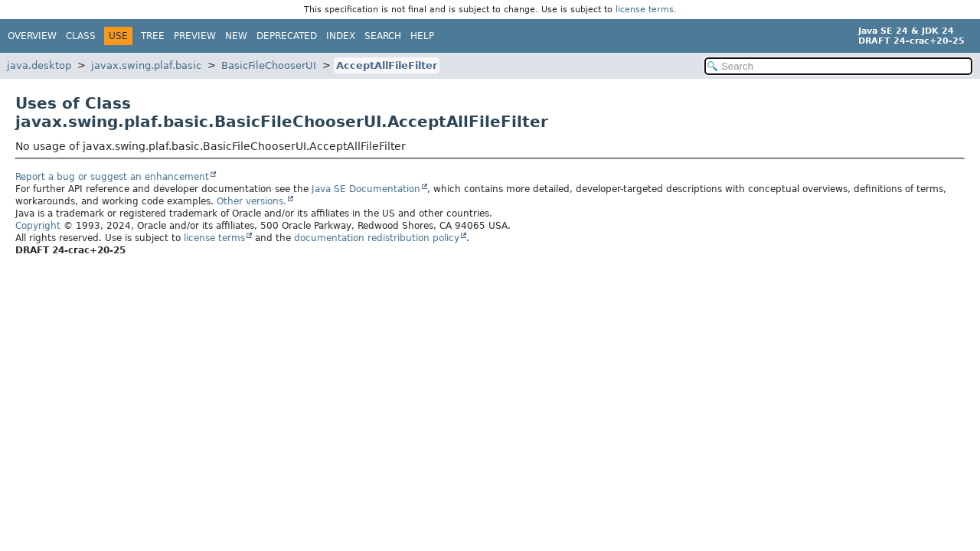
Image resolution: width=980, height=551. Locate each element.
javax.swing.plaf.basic (146, 65)
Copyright (38, 226)
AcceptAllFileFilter (387, 65)
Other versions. (252, 201)
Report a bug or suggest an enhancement (112, 177)
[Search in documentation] (838, 66)
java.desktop (39, 65)
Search (383, 36)
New (236, 36)
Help (422, 36)
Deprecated (287, 36)
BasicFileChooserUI (269, 65)
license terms (645, 10)
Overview (32, 36)
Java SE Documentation (366, 189)
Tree (153, 36)
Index (341, 36)
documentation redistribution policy (377, 238)
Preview (195, 36)
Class (81, 36)
